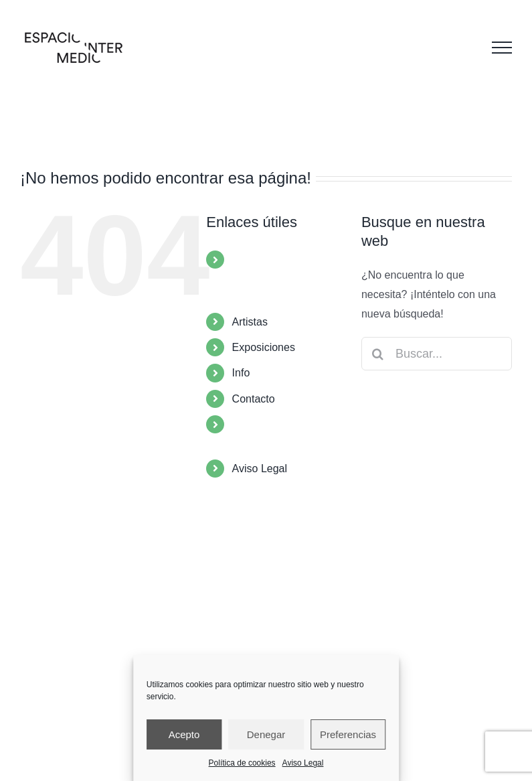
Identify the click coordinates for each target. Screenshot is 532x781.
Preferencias (348, 734)
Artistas (250, 322)
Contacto (254, 399)
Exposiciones (264, 347)
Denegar (266, 734)
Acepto (184, 734)
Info (241, 373)
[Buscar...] (437, 354)
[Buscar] (378, 354)
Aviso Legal (303, 763)
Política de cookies (242, 763)
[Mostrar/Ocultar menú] (502, 48)
